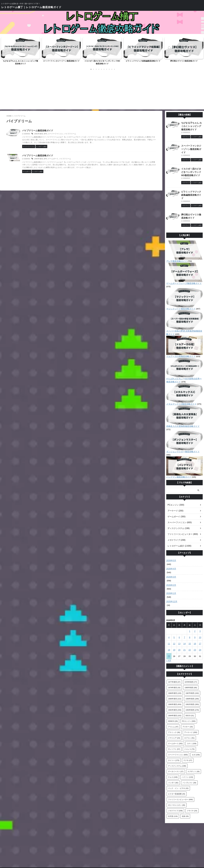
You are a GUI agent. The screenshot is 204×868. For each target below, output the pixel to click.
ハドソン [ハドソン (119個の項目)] (187, 757)
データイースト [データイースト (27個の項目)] (176, 751)
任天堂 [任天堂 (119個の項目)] (173, 796)
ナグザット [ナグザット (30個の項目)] (194, 751)
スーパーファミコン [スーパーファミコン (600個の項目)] (178, 734)
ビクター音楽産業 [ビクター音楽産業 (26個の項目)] (177, 774)
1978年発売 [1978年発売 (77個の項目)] (191, 662)
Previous (3, 51)
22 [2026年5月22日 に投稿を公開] (190, 630)
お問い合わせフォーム (90, 851)
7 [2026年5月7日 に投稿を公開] (184, 617)
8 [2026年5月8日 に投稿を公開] (190, 617)
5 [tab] (101, 69)
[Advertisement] (102, 90)
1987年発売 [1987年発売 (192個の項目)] (192, 673)
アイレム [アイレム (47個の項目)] (173, 706)
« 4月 (169, 640)
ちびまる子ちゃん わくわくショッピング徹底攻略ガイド (192, 126)
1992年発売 (51, 134)
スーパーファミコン (67, 134)
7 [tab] (107, 69)
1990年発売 (51, 159)
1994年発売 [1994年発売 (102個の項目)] (175, 695)
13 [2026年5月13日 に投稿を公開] (179, 623)
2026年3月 (171, 557)
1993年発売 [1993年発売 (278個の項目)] (192, 690)
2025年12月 (171, 581)
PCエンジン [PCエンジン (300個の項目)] (189, 701)
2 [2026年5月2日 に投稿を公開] (195, 611)
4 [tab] (99, 69)
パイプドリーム (80, 134)
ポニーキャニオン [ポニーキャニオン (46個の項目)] (177, 785)
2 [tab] (94, 69)
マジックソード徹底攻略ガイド (179, 295)
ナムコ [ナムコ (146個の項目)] (173, 757)
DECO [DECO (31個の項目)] (190, 695)
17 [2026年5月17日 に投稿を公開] (200, 623)
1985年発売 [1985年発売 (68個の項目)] (191, 667)
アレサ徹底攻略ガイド (175, 250)
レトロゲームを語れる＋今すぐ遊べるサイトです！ (102, 856)
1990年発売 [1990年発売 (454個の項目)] (175, 684)
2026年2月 (171, 565)
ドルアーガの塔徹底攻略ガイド (179, 342)
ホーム (77, 851)
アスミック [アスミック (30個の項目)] (174, 712)
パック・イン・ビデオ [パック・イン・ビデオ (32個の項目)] (178, 768)
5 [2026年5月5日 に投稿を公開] (174, 617)
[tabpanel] (20, 52)
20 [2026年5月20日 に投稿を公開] (179, 630)
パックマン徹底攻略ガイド (177, 457)
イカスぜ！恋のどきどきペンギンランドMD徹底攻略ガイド (192, 166)
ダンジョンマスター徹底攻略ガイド (181, 435)
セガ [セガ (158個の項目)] (196, 734)
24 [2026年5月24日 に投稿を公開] (200, 630)
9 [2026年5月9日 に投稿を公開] (195, 617)
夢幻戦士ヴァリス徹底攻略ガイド (184, 61)
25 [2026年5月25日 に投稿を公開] (169, 636)
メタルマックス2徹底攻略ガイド (180, 390)
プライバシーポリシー (122, 851)
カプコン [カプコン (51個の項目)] (189, 718)
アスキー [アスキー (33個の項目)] (188, 706)
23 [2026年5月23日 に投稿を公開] (195, 630)
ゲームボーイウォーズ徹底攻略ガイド (182, 273)
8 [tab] (109, 69)
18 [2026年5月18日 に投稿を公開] (169, 630)
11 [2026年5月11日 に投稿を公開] (169, 623)
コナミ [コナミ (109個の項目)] (192, 723)
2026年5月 (171, 540)
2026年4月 (171, 549)
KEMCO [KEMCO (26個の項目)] (173, 701)
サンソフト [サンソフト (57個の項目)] (174, 729)
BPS (57, 134)
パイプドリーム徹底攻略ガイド (57, 131)
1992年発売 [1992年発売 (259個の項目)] (175, 690)
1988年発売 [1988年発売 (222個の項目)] (175, 678)
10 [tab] (114, 69)
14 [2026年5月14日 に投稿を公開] (185, 623)
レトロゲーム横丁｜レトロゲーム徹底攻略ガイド (31, 7)
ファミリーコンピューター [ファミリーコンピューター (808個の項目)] (180, 779)
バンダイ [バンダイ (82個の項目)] (173, 762)
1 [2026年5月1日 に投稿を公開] (190, 611)
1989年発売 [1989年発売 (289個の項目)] (192, 678)
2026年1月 (171, 573)
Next (201, 51)
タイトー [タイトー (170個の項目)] (174, 740)
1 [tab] (91, 69)
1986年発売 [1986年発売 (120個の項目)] (175, 673)
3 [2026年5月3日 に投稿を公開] (200, 611)
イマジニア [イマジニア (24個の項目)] (174, 718)
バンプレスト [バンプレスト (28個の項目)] (189, 762)
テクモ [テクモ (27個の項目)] (188, 740)
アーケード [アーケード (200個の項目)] (191, 712)
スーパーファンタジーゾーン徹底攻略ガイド (61, 61)
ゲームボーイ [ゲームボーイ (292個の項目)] (175, 723)
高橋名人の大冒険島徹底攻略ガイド (181, 412)
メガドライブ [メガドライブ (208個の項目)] (175, 790)
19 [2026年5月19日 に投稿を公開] (174, 630)
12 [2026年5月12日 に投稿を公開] (174, 623)
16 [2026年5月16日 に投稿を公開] (195, 623)
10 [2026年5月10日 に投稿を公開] (200, 617)
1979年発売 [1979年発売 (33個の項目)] (174, 667)
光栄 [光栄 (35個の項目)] (185, 796)
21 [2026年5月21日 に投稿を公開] (185, 630)
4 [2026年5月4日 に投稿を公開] (169, 617)
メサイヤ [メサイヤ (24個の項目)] (192, 790)
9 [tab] (112, 69)
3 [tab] (96, 69)
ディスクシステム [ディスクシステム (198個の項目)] (177, 746)
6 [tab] (104, 69)
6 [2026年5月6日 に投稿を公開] (179, 617)
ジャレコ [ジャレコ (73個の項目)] (189, 729)
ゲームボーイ (64, 159)
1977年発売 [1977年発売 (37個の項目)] (174, 662)
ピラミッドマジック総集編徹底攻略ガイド (143, 61)
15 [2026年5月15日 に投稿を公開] (190, 623)
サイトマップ (106, 851)
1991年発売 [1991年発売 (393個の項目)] (192, 684)
